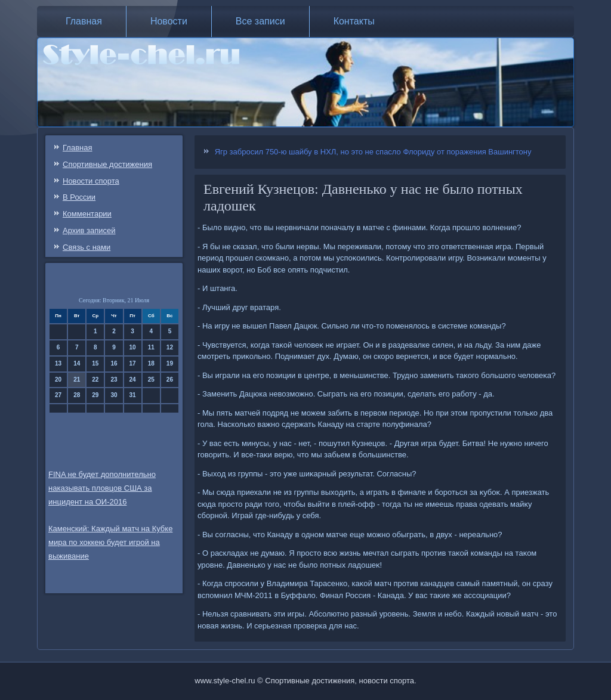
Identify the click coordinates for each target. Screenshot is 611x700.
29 (95, 395)
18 (151, 363)
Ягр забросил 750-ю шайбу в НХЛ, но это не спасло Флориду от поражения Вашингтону (373, 152)
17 (133, 363)
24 (133, 380)
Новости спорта (91, 181)
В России (79, 197)
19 (170, 363)
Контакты (354, 21)
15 (95, 363)
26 (170, 380)
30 (114, 395)
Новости (169, 21)
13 (58, 363)
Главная (84, 21)
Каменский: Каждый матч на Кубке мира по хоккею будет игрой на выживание (110, 542)
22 (95, 380)
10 (133, 347)
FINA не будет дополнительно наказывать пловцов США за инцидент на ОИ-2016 (102, 488)
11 (151, 347)
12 (170, 347)
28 (77, 395)
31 (133, 395)
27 (58, 395)
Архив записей (89, 230)
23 (114, 380)
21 (77, 380)
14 (77, 363)
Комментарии (87, 214)
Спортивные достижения (107, 164)
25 (151, 380)
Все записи (260, 21)
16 (114, 363)
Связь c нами (87, 247)
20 (58, 380)
